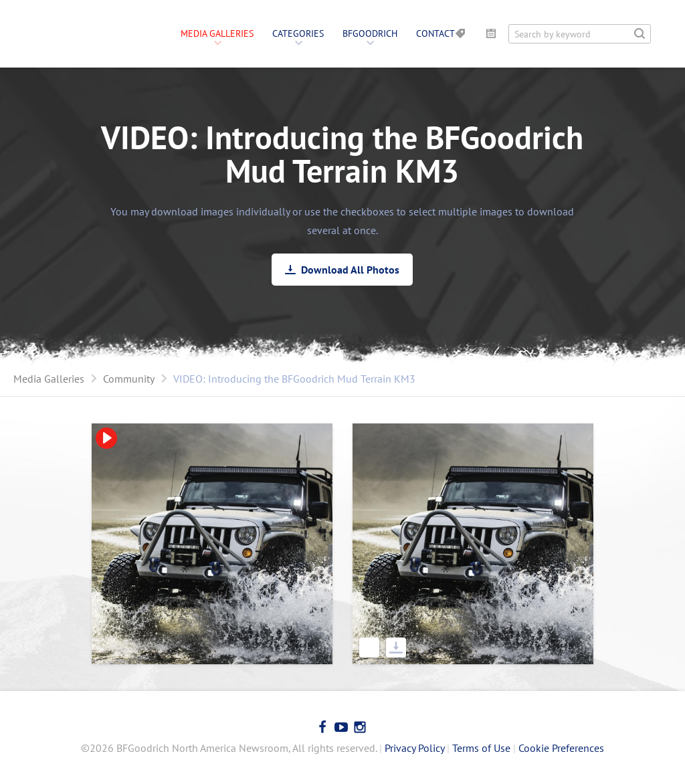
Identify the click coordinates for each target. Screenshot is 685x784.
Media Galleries (217, 33)
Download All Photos (350, 270)
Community (129, 379)
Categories (298, 33)
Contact (435, 33)
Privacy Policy (414, 748)
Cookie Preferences (561, 748)
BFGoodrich (370, 33)
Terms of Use (481, 748)
